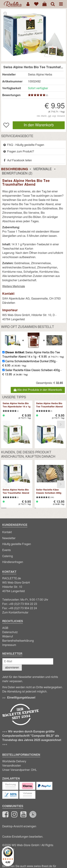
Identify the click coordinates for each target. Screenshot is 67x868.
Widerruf (8, 637)
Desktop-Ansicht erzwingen (19, 826)
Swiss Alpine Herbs (40, 75)
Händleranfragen (13, 562)
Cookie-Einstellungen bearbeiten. (23, 837)
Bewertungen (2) (17, 174)
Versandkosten (12, 766)
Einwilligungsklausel (21, 698)
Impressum (9, 645)
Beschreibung (14, 169)
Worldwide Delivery (14, 761)
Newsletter (9, 538)
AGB (5, 628)
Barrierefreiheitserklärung (18, 641)
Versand (61, 116)
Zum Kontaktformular (15, 613)
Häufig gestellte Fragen (17, 544)
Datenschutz (10, 632)
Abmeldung (14, 692)
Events (7, 550)
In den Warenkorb (39, 125)
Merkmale (43, 169)
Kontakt (7, 532)
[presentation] (6, 424)
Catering (8, 556)
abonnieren (12, 668)
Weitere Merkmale (14, 286)
